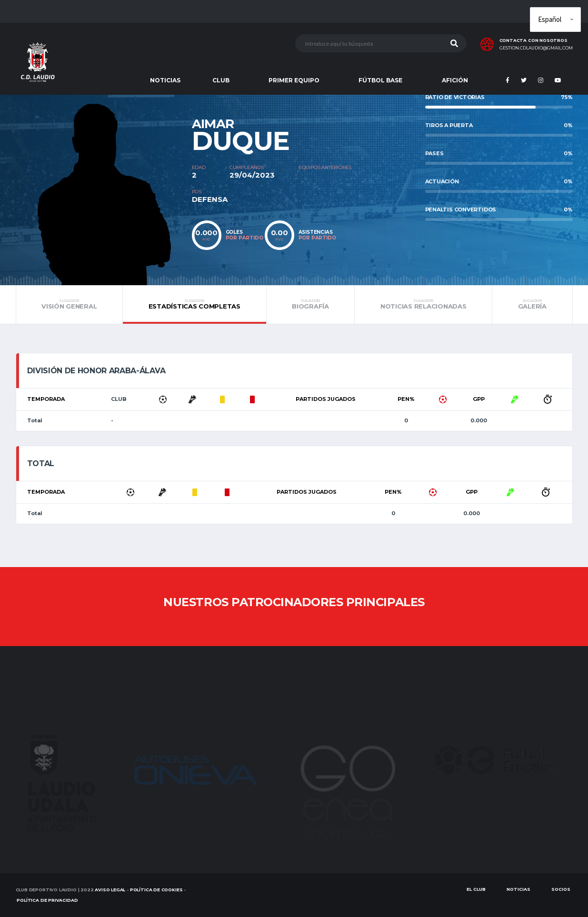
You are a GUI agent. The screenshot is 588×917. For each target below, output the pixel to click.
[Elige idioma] (555, 20)
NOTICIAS (165, 80)
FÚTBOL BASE (380, 80)
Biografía (311, 304)
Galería (532, 304)
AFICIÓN (455, 80)
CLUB (221, 80)
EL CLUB (476, 889)
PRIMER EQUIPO (294, 80)
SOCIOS (561, 889)
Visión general (70, 304)
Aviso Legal (110, 890)
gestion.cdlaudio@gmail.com (536, 48)
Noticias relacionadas (423, 304)
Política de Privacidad (47, 900)
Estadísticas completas (194, 304)
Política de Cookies (156, 890)
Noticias (518, 889)
